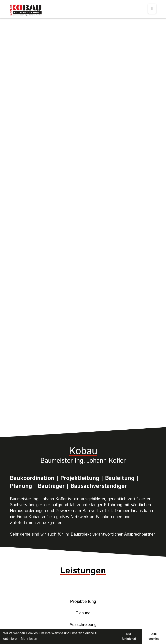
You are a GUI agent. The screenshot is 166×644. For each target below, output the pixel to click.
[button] (152, 9)
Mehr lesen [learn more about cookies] (29, 639)
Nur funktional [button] (129, 636)
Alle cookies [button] (154, 636)
